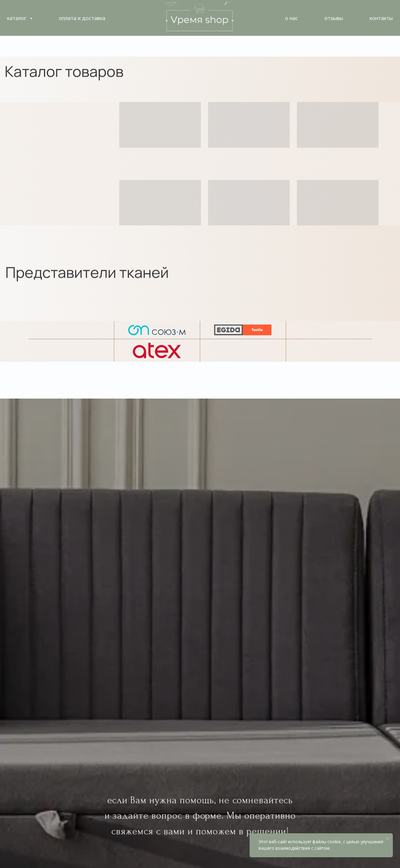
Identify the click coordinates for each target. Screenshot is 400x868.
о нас (291, 18)
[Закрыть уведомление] (387, 839)
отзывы (334, 18)
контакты (381, 18)
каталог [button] (18, 18)
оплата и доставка (82, 18)
